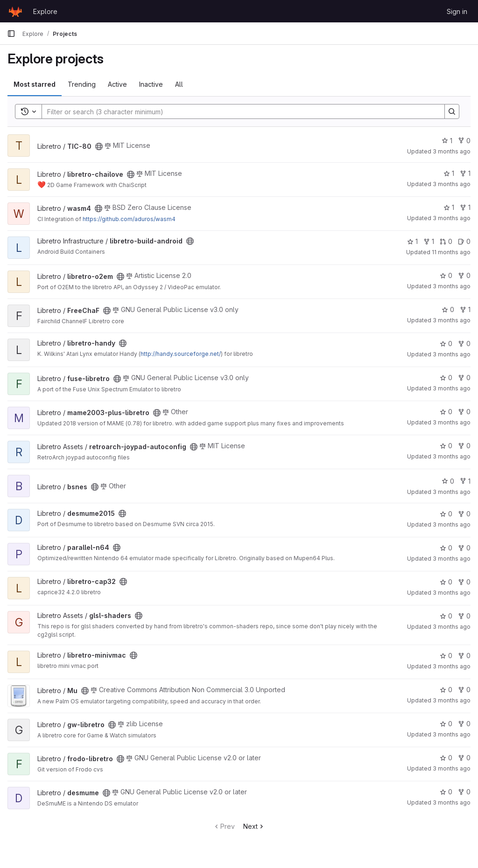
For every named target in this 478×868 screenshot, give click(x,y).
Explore (45, 11)
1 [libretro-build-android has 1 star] (412, 241)
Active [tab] (117, 84)
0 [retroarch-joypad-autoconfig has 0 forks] (464, 446)
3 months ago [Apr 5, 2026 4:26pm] (452, 456)
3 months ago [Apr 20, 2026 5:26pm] (452, 320)
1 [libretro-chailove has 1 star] (449, 173)
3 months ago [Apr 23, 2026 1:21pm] (452, 627)
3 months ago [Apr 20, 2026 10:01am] (452, 184)
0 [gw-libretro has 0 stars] (446, 724)
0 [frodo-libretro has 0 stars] (446, 758)
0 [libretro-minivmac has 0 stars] (446, 656)
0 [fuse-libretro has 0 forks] (464, 378)
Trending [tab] (82, 84)
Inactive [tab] (151, 84)
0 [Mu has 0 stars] (446, 690)
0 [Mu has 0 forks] (464, 690)
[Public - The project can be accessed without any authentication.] (99, 146)
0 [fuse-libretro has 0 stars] (446, 378)
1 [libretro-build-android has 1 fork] (429, 241)
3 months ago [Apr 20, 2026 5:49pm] (452, 700)
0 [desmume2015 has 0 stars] (446, 514)
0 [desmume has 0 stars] (446, 792)
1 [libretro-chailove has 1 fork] (465, 173)
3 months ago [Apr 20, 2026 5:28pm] (452, 524)
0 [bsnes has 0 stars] (448, 481)
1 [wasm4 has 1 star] (449, 207)
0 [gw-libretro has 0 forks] (464, 724)
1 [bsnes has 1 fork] (465, 481)
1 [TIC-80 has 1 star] (447, 141)
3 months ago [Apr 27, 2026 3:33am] (452, 218)
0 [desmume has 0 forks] (464, 792)
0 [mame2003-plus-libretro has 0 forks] (464, 412)
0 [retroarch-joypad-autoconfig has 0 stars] (446, 446)
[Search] (239, 111)
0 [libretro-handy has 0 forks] (464, 344)
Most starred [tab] (35, 84)
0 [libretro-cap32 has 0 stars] (446, 582)
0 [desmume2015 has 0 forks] (464, 514)
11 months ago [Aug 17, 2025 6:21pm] (451, 252)
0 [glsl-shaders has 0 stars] (446, 616)
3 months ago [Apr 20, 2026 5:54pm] (452, 768)
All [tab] (179, 84)
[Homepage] (15, 11)
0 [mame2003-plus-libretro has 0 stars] (446, 412)
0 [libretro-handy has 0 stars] (446, 344)
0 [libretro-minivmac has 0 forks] (464, 656)
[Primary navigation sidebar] (11, 34)
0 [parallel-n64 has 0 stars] (446, 548)
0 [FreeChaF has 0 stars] (448, 309)
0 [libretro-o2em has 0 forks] (464, 275)
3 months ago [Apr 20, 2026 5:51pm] (452, 286)
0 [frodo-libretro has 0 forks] (464, 758)
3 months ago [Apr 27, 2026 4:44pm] (452, 151)
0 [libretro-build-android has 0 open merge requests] (446, 241)
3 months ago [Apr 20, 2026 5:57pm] (452, 492)
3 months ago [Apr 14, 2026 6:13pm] (452, 422)
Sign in (457, 11)
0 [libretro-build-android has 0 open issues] (464, 241)
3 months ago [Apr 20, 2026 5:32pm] (452, 354)
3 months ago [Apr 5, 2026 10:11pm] (452, 593)
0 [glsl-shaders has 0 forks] (464, 616)
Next (254, 826)
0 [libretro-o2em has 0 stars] (446, 275)
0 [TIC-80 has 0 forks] (464, 141)
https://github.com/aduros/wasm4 (129, 219)
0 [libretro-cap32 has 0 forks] (464, 582)
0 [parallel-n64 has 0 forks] (464, 548)
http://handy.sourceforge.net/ (181, 354)
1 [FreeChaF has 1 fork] (465, 309)
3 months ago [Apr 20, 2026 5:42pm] (452, 666)
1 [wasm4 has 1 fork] (465, 207)
